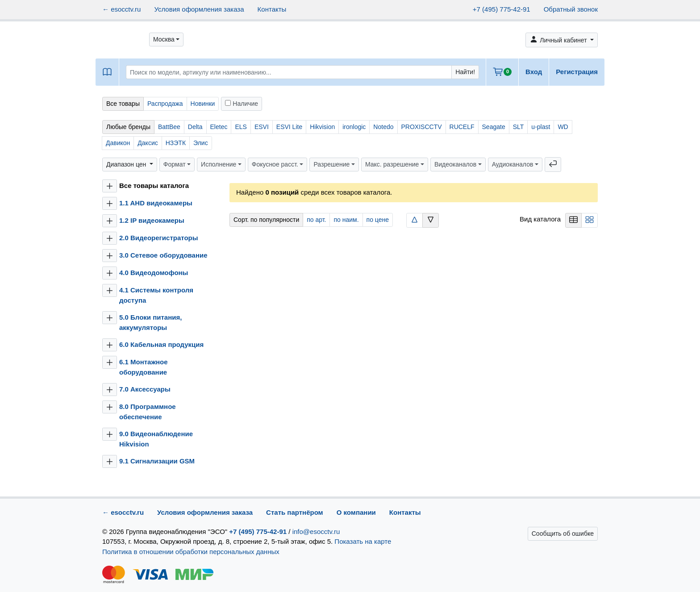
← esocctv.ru (121, 9)
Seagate (494, 127)
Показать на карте (363, 541)
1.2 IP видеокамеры (152, 220)
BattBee (169, 127)
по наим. (346, 220)
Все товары (123, 104)
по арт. (316, 220)
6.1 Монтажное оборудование (144, 367)
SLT (519, 127)
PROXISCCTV (422, 127)
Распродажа (165, 104)
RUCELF (462, 127)
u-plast (541, 127)
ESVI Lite (289, 127)
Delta (195, 127)
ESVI (262, 127)
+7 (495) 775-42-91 (502, 9)
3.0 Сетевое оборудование (163, 255)
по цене (378, 220)
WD (563, 127)
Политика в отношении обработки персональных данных (191, 552)
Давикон (118, 143)
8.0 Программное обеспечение (148, 412)
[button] (166, 40)
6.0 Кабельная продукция (161, 344)
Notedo (383, 127)
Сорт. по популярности (266, 220)
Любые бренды (128, 127)
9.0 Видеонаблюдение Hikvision (156, 439)
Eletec (219, 127)
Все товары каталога (154, 186)
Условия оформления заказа (199, 9)
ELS (241, 127)
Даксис (148, 143)
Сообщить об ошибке (563, 534)
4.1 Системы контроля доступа (156, 295)
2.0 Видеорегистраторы (159, 238)
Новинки (203, 104)
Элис (201, 143)
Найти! (465, 72)
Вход (534, 72)
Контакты (272, 9)
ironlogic (354, 127)
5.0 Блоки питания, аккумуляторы (150, 322)
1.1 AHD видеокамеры (156, 203)
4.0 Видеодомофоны (154, 273)
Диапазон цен (127, 164)
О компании (356, 512)
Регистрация (577, 72)
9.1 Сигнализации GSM (157, 461)
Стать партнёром (295, 512)
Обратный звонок (571, 9)
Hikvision (322, 127)
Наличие (242, 104)
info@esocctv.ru (316, 532)
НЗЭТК (176, 143)
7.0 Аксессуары (145, 389)
